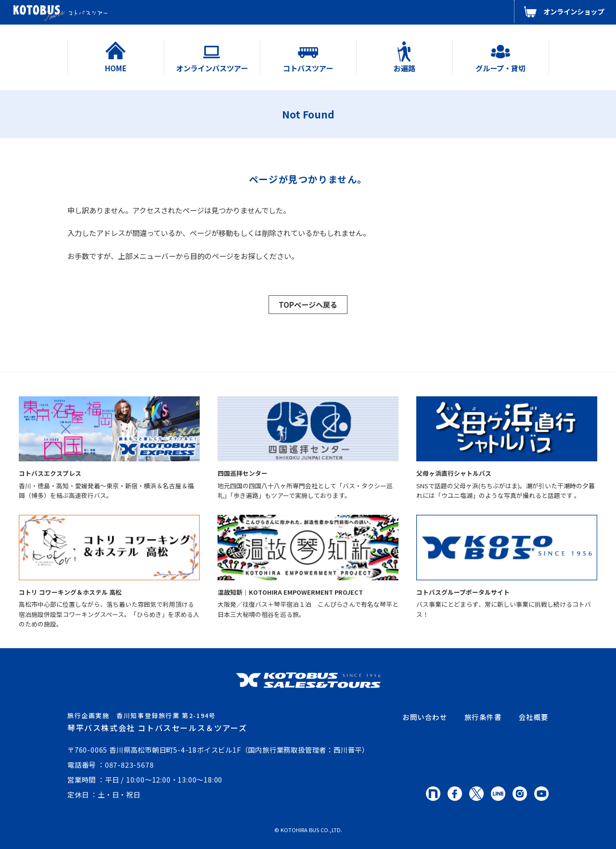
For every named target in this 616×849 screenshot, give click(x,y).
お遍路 (404, 68)
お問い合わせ (425, 717)
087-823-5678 (129, 764)
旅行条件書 (483, 717)
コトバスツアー (308, 68)
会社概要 (534, 717)
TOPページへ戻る (308, 304)
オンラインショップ (574, 11)
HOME (116, 68)
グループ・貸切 (500, 68)
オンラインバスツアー (212, 68)
